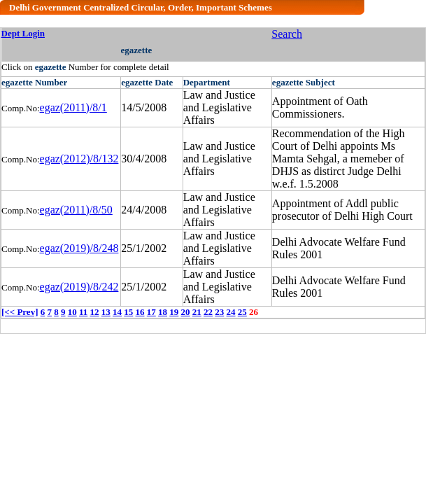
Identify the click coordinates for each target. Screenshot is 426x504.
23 (219, 312)
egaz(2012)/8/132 (79, 159)
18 (163, 312)
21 (197, 312)
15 (128, 312)
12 (95, 312)
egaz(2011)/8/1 (73, 107)
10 (72, 312)
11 (83, 312)
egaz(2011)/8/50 (76, 210)
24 (231, 312)
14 (117, 312)
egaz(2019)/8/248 (79, 248)
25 (242, 312)
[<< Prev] (20, 312)
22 (208, 312)
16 (140, 312)
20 (186, 312)
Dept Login (23, 33)
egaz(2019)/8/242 (79, 287)
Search (287, 34)
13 (106, 312)
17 (151, 312)
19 (174, 312)
